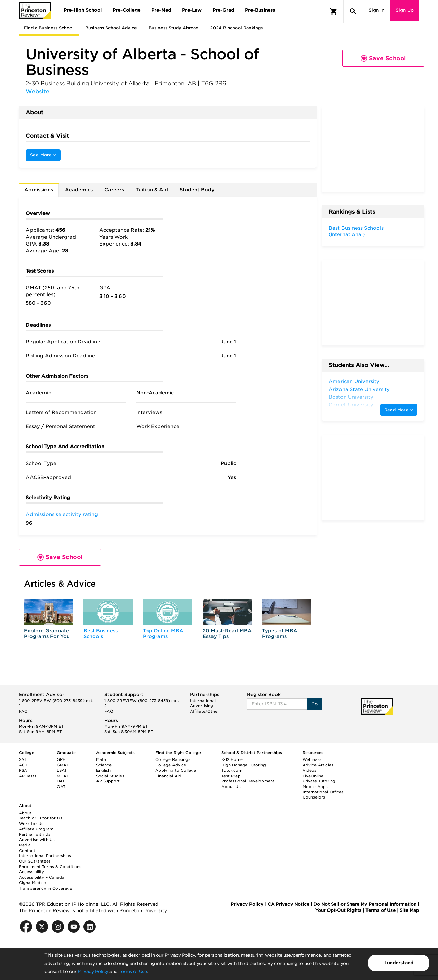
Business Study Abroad (173, 28)
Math (101, 759)
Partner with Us (35, 834)
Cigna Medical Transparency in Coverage (46, 885)
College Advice (171, 765)
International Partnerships (45, 856)
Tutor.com (232, 770)
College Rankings (173, 759)
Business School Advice (111, 28)
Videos (310, 770)
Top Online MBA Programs (163, 633)
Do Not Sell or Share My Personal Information (365, 904)
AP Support (108, 781)
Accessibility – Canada (42, 877)
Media (25, 845)
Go (315, 704)
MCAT (63, 776)
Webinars (312, 759)
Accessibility (31, 872)
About (25, 813)
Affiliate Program (36, 829)
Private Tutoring (319, 781)
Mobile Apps (315, 787)
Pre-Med (161, 10)
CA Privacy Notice (288, 904)
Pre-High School (83, 10)
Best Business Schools (101, 633)
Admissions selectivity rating (62, 514)
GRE (61, 759)
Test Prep (231, 776)
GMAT (63, 765)
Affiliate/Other (204, 711)
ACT (23, 765)
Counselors (314, 797)
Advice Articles (318, 765)
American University (354, 381)
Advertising (202, 706)
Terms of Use (133, 972)
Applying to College (176, 770)
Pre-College (126, 10)
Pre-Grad (223, 10)
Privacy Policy (93, 972)
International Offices (323, 792)
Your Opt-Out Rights (338, 910)
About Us (231, 787)
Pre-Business (260, 10)
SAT (23, 759)
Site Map (409, 910)
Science (104, 765)
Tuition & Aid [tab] (152, 190)
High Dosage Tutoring (244, 765)
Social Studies (110, 776)
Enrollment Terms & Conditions (50, 867)
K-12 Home (232, 759)
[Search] (353, 11)
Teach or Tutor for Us (41, 818)
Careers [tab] (114, 190)
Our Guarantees (35, 861)
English (103, 770)
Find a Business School (49, 28)
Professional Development (248, 781)
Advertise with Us (37, 840)
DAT (61, 781)
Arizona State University (359, 389)
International (203, 701)
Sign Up (405, 10)
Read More (399, 410)
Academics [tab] (79, 190)
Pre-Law (192, 10)
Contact (27, 851)
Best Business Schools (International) (356, 231)
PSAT (24, 770)
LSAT (62, 770)
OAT (61, 787)
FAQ (23, 711)
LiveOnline (313, 776)
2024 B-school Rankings (236, 28)
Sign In (376, 10)
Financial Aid (168, 776)
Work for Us (31, 824)
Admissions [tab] (39, 190)
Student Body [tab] (197, 190)
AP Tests (28, 776)
